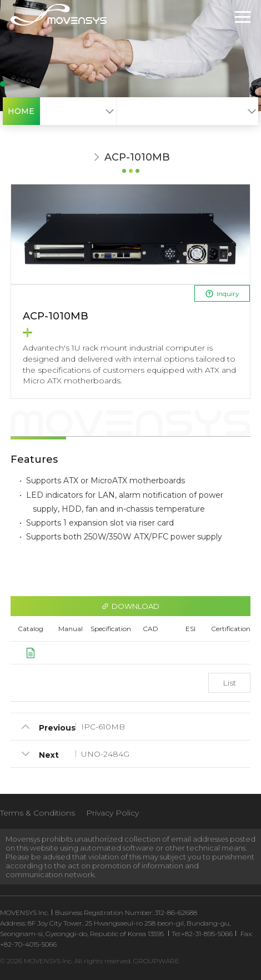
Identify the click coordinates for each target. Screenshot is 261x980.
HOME (21, 111)
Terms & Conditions (37, 813)
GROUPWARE (156, 961)
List (229, 683)
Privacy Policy (112, 813)
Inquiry (222, 294)
